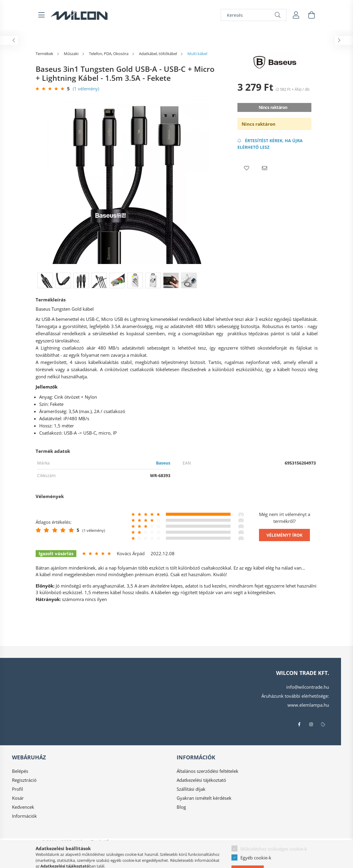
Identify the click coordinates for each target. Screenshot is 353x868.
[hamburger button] (42, 15)
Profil (18, 789)
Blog (181, 807)
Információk (24, 816)
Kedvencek (23, 807)
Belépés (20, 771)
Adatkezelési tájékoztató (201, 780)
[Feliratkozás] (274, 144)
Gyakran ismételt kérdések (204, 798)
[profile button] (296, 15)
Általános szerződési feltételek (207, 771)
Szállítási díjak (191, 789)
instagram (311, 724)
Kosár (18, 798)
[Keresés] (254, 15)
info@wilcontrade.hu (308, 687)
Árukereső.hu (115, 861)
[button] (246, 168)
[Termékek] (45, 54)
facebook (299, 724)
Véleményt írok (284, 535)
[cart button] (312, 15)
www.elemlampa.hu (308, 705)
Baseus (163, 463)
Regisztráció (24, 780)
